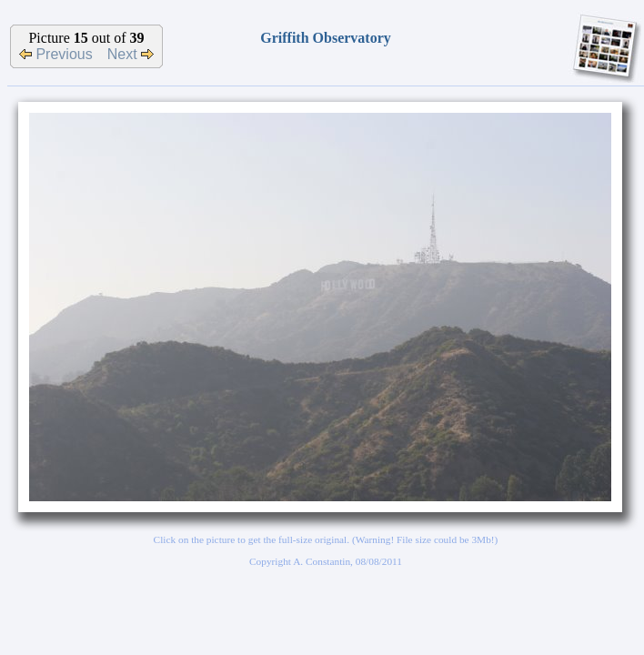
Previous (56, 54)
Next (131, 54)
